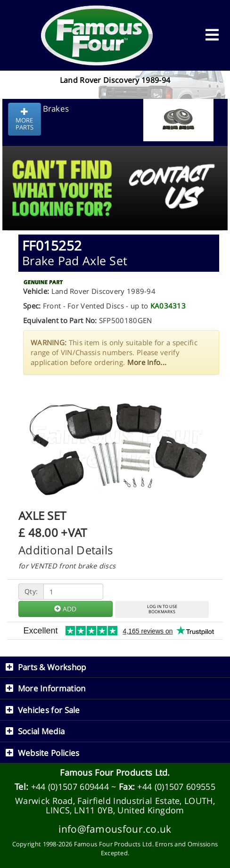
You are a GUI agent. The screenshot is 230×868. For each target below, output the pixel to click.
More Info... (147, 362)
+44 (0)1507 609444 (70, 787)
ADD (65, 609)
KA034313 (168, 306)
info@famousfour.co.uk (115, 829)
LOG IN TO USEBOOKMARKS (162, 609)
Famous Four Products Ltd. (115, 772)
